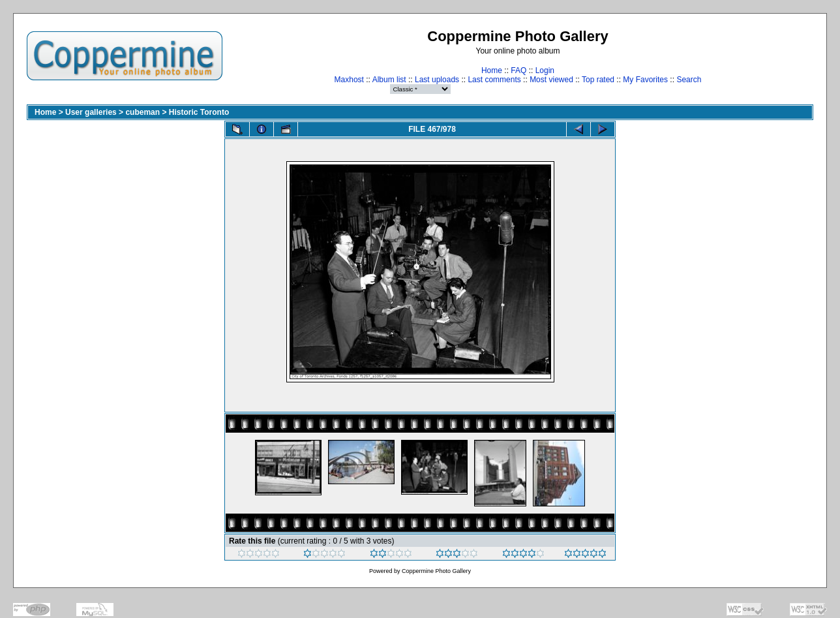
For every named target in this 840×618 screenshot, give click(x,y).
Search (689, 80)
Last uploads (437, 80)
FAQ (518, 70)
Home (492, 70)
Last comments (494, 80)
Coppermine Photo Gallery (436, 571)
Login (545, 70)
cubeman (142, 112)
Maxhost (349, 80)
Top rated (598, 80)
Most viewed (551, 80)
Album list (389, 80)
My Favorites (645, 80)
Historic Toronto (199, 112)
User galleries (91, 112)
